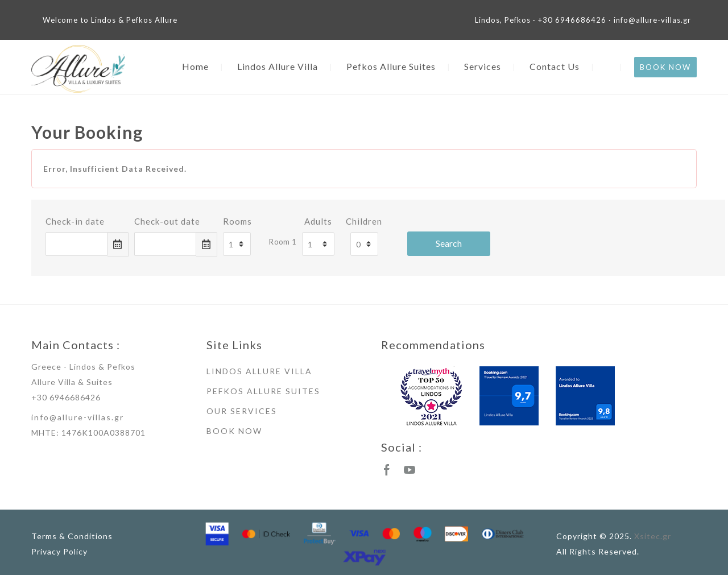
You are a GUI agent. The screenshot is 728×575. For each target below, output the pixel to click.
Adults (318, 221)
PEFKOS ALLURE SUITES (263, 391)
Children (364, 221)
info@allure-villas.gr (78, 417)
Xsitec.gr (653, 536)
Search (449, 243)
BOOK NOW (665, 67)
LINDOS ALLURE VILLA (259, 371)
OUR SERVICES (242, 411)
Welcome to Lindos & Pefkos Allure (110, 20)
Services (483, 66)
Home (195, 66)
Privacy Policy (59, 551)
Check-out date (167, 221)
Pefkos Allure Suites (391, 66)
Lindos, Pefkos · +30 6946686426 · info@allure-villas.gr (583, 20)
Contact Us (555, 66)
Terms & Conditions (72, 536)
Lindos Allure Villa (278, 66)
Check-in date (75, 221)
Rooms (237, 221)
